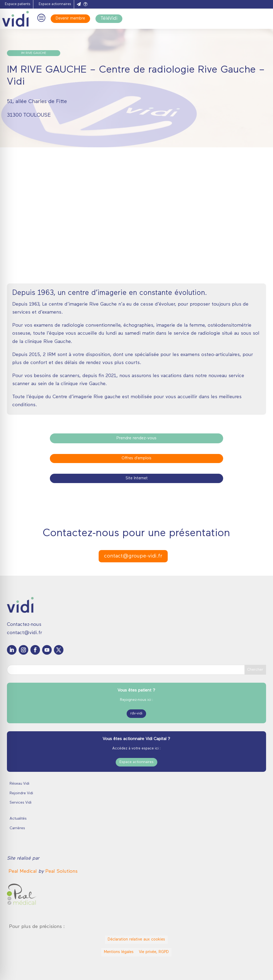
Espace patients (18, 4)
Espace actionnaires (55, 4)
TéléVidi (109, 19)
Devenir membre (70, 19)
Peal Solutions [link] (61, 872)
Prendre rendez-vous (136, 438)
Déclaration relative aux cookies (136, 940)
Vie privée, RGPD (154, 952)
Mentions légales (119, 952)
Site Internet (137, 478)
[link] (23, 872)
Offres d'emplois (136, 458)
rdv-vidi (136, 714)
